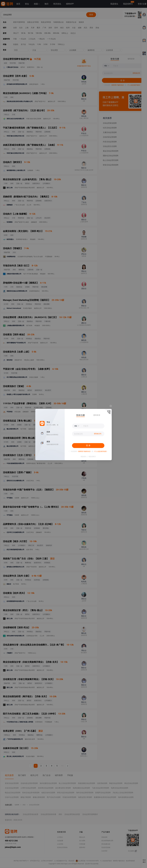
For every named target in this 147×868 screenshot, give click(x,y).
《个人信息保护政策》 (100, 451)
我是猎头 (84, 457)
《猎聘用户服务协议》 (84, 451)
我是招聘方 (92, 457)
